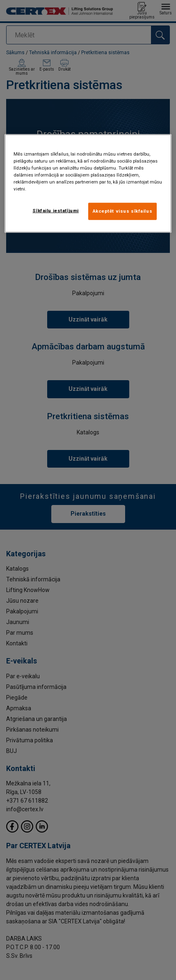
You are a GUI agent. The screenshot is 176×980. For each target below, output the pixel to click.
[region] (88, 184)
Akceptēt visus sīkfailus (123, 211)
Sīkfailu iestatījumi (55, 211)
